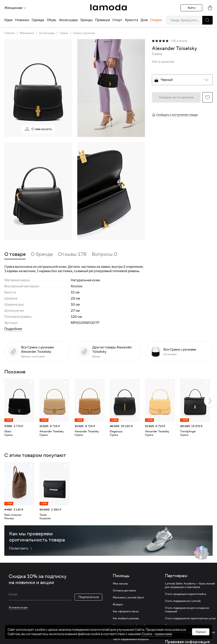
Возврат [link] (118, 604)
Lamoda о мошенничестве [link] (130, 632)
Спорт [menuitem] (117, 20)
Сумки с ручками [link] (84, 33)
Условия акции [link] (18, 607)
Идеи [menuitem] (8, 20)
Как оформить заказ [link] (126, 611)
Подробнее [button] (13, 329)
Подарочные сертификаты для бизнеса (190, 632)
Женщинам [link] (27, 33)
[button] (207, 20)
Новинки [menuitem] (22, 20)
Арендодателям (175, 625)
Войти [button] (192, 8)
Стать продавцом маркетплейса (186, 594)
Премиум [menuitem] (103, 20)
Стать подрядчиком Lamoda (183, 601)
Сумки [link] (64, 33)
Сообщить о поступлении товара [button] (177, 115)
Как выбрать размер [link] (126, 618)
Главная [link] (10, 33)
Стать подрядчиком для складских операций (187, 610)
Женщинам (15, 8)
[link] (108, 7)
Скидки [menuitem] (156, 20)
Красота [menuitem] (132, 20)
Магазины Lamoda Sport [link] (128, 597)
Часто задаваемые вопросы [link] (131, 639)
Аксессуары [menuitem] (68, 20)
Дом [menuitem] (144, 20)
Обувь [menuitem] (52, 20)
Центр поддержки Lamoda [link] (130, 625)
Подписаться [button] (89, 597)
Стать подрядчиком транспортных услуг (190, 618)
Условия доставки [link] (124, 591)
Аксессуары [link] (47, 33)
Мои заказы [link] (120, 584)
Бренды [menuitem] (87, 20)
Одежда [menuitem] (38, 20)
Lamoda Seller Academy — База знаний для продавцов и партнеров (190, 585)
